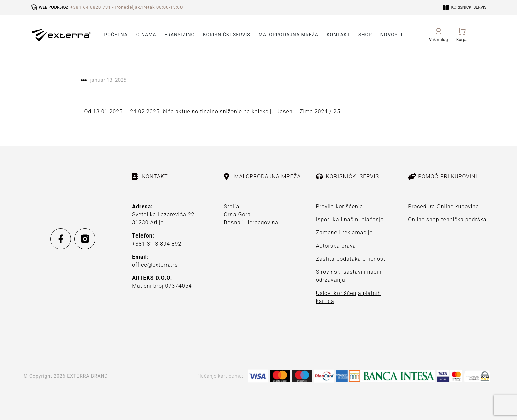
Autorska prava (336, 246)
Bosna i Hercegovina (251, 223)
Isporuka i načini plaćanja (350, 220)
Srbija (232, 206)
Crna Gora (238, 215)
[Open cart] (462, 35)
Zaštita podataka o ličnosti (352, 259)
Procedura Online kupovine (443, 206)
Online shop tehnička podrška (447, 220)
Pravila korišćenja (340, 206)
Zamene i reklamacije (344, 233)
